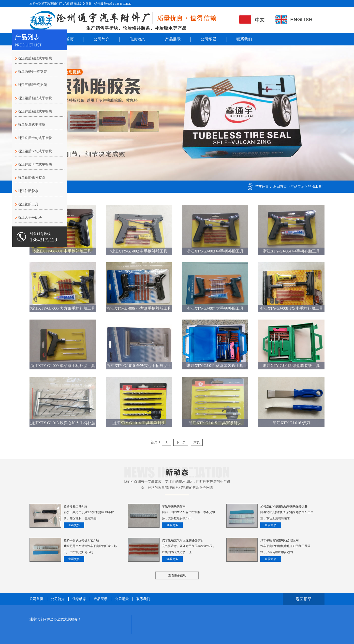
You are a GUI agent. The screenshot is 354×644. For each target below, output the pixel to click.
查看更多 (74, 525)
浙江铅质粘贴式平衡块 (35, 98)
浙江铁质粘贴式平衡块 (35, 58)
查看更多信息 (177, 575)
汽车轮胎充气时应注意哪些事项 (183, 540)
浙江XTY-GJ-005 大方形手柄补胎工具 (63, 308)
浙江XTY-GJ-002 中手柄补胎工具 (139, 251)
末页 (197, 442)
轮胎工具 (315, 187)
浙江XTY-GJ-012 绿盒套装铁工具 (291, 366)
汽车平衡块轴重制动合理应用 (280, 540)
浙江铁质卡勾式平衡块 (35, 138)
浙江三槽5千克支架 (32, 85)
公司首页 (36, 599)
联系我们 (244, 39)
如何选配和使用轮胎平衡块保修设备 (284, 506)
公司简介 (102, 39)
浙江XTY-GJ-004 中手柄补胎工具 (291, 251)
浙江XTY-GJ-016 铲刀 (291, 423)
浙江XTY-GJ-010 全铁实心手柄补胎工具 (139, 366)
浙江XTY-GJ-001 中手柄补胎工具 (63, 251)
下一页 (181, 442)
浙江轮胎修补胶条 (31, 178)
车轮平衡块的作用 (174, 506)
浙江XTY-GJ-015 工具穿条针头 (215, 423)
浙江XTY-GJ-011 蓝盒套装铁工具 (215, 366)
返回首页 (280, 187)
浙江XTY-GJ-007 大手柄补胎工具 (215, 308)
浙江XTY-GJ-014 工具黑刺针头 (139, 423)
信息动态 (137, 39)
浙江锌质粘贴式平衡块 (35, 111)
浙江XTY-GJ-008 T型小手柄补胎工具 (291, 308)
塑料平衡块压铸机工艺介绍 (81, 540)
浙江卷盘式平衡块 (31, 125)
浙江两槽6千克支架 (32, 72)
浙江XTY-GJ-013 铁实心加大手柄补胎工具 (63, 424)
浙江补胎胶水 (28, 191)
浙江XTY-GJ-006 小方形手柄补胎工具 (139, 308)
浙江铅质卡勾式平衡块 (35, 151)
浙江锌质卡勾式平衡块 (35, 164)
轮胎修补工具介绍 (75, 506)
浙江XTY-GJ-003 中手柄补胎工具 (215, 251)
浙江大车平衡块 (30, 217)
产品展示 (173, 39)
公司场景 (208, 39)
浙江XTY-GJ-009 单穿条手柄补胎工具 (63, 366)
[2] (166, 442)
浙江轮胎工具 (28, 204)
